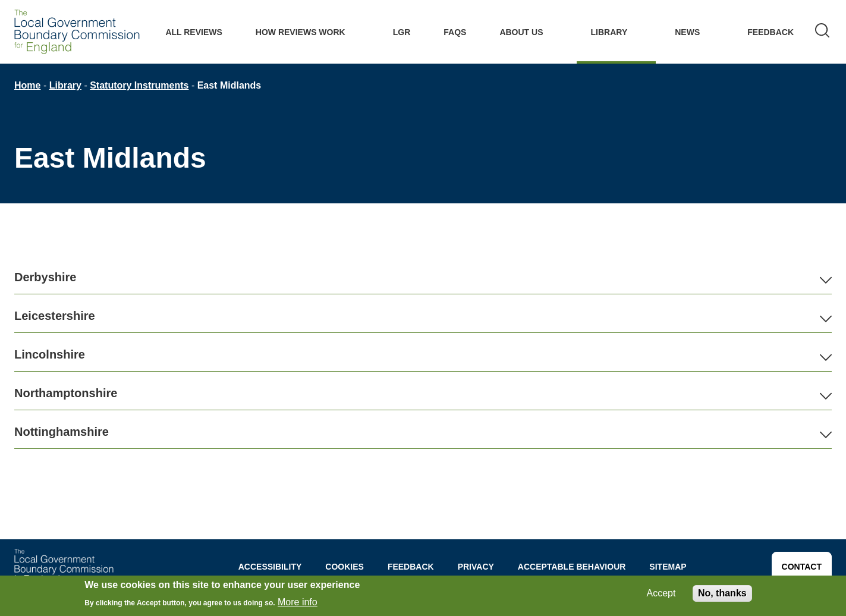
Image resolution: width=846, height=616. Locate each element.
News (687, 32)
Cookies (345, 567)
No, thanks (722, 593)
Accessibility (270, 567)
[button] (423, 277)
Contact (802, 567)
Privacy (476, 567)
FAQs (455, 32)
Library (609, 32)
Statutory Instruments (139, 85)
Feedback (770, 32)
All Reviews (194, 32)
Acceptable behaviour (572, 567)
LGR (402, 32)
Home (27, 85)
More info (298, 602)
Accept (661, 593)
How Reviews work (301, 32)
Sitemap (668, 567)
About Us (521, 32)
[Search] (822, 32)
